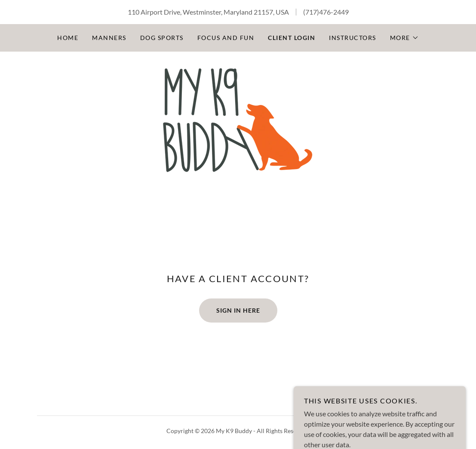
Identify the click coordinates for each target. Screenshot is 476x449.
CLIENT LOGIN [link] (292, 38)
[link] (238, 120)
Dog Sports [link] (162, 38)
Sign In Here (238, 310)
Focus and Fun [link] (226, 38)
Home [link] (68, 38)
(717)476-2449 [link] (326, 12)
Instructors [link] (352, 38)
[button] (404, 38)
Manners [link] (109, 38)
